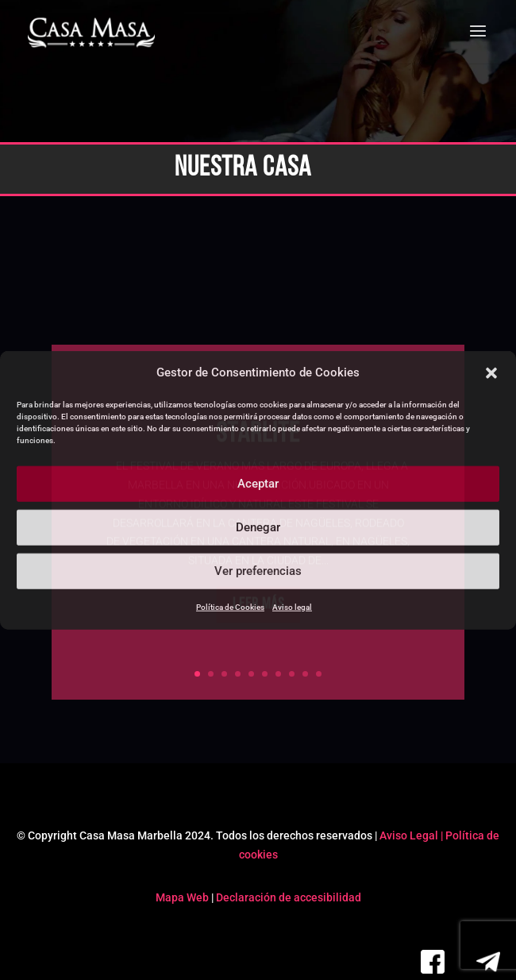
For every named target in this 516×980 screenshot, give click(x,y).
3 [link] (224, 674)
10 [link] (319, 674)
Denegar (258, 527)
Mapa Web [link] (182, 897)
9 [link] (305, 674)
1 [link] (197, 674)
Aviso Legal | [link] (412, 835)
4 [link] (238, 674)
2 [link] (211, 674)
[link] (92, 33)
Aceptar (258, 484)
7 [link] (278, 674)
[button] (491, 373)
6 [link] (265, 674)
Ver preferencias (258, 571)
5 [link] (251, 674)
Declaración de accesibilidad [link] (289, 897)
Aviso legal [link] (292, 607)
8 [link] (292, 674)
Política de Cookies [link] (230, 607)
